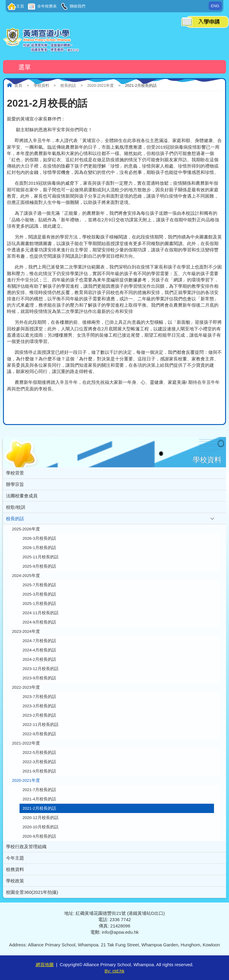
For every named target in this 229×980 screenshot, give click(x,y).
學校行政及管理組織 (26, 847)
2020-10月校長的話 (41, 827)
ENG (215, 6)
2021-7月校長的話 (39, 790)
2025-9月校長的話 (39, 566)
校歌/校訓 (16, 507)
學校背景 (15, 473)
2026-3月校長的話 (39, 538)
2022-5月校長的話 (39, 752)
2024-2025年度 (26, 576)
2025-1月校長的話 (39, 604)
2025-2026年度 (26, 529)
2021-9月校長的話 (39, 771)
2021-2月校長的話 (39, 808)
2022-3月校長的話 (39, 762)
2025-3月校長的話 (39, 594)
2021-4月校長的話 (39, 799)
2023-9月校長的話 (39, 678)
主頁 (20, 6)
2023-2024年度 (26, 631)
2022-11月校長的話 (41, 725)
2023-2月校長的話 (39, 715)
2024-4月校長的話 (39, 650)
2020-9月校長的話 (39, 836)
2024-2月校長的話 (39, 659)
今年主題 (15, 858)
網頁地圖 (45, 965)
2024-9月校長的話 (39, 622)
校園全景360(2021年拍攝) (32, 892)
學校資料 (41, 85)
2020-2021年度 (101, 85)
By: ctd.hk (115, 971)
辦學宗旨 (15, 484)
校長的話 (68, 85)
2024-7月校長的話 (39, 641)
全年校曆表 (46, 6)
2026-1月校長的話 (39, 548)
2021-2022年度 (26, 743)
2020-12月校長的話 (41, 818)
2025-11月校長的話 (41, 557)
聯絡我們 (77, 6)
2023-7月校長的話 (39, 697)
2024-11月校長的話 (41, 613)
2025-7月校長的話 (39, 585)
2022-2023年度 (26, 687)
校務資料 (15, 869)
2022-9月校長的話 (39, 734)
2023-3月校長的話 (39, 706)
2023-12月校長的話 (41, 669)
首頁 (18, 85)
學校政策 (15, 881)
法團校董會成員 (22, 496)
